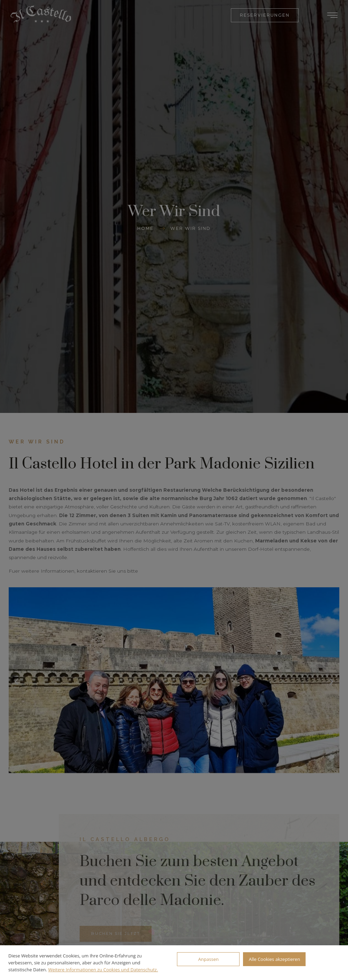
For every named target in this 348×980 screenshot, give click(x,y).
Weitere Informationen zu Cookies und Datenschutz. (103, 970)
